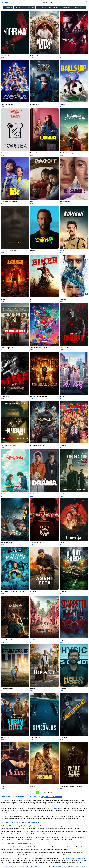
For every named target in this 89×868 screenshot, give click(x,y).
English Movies (41, 8)
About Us (29, 866)
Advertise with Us (10, 866)
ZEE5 (33, 834)
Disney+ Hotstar (25, 834)
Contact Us (37, 866)
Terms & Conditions (67, 866)
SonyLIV (39, 834)
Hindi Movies (8, 8)
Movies (45, 2)
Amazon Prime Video (13, 834)
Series (52, 2)
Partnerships (21, 866)
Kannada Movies (67, 8)
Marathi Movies (80, 8)
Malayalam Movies (54, 8)
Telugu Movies (30, 8)
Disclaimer (45, 866)
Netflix (3, 834)
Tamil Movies (19, 8)
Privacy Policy (54, 866)
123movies (6, 2)
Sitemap (82, 866)
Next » (50, 793)
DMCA (76, 866)
